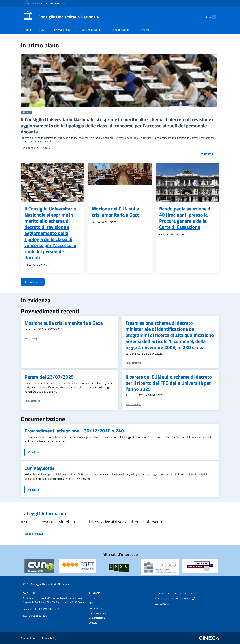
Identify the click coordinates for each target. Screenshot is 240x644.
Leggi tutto (208, 154)
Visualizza (33, 452)
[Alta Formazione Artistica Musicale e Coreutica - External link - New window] (186, 593)
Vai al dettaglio (32, 338)
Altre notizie (33, 282)
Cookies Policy (28, 638)
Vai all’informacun (34, 534)
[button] (213, 17)
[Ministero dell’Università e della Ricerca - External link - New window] (186, 599)
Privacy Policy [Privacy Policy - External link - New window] (49, 638)
